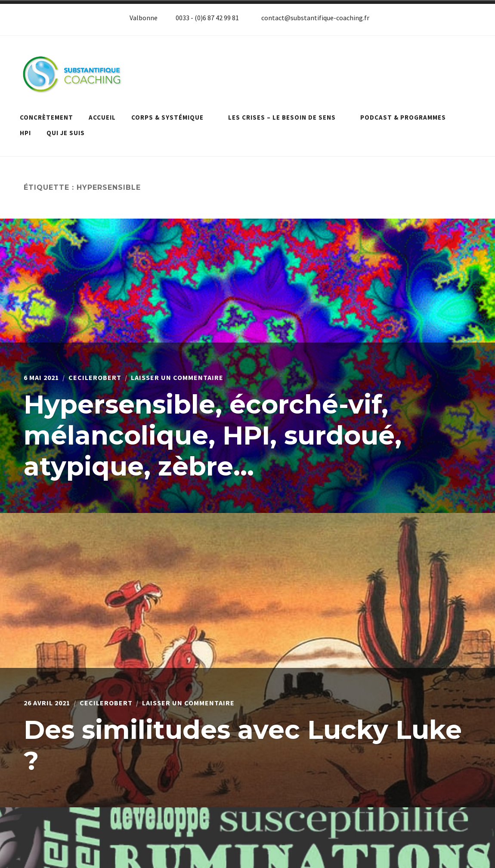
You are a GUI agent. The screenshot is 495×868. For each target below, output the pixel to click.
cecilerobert (95, 377)
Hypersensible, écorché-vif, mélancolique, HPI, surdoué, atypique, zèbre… (213, 435)
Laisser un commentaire (177, 377)
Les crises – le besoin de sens (286, 117)
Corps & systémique (172, 117)
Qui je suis (66, 133)
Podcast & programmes (408, 117)
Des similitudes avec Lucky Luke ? (243, 745)
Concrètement (46, 117)
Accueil (102, 117)
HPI (25, 133)
